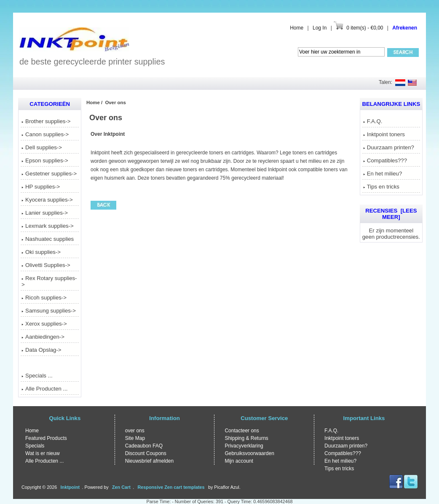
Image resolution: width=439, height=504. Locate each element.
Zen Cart (121, 487)
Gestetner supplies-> (49, 174)
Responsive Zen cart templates (171, 487)
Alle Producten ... (44, 389)
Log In (320, 28)
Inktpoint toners (384, 134)
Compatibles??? (385, 160)
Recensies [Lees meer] (391, 214)
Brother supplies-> (46, 121)
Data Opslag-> (41, 350)
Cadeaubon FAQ (144, 446)
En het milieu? (383, 174)
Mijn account (239, 461)
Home (297, 28)
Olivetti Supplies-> (46, 265)
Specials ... (37, 376)
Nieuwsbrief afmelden (149, 461)
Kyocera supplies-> (47, 200)
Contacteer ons (242, 431)
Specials (35, 446)
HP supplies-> (41, 187)
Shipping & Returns (246, 438)
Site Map (135, 438)
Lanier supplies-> (45, 213)
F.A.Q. (373, 121)
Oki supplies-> (41, 252)
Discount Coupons (146, 453)
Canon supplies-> (45, 134)
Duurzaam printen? (389, 147)
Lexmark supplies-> (48, 226)
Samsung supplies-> (49, 311)
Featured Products (46, 438)
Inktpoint (70, 487)
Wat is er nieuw (43, 453)
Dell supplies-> (42, 147)
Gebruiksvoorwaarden (249, 453)
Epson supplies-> (45, 160)
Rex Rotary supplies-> (49, 281)
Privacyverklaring (244, 446)
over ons (135, 431)
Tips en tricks (381, 187)
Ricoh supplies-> (44, 298)
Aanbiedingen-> (43, 337)
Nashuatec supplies (48, 239)
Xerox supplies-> (44, 324)
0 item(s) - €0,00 (365, 28)
